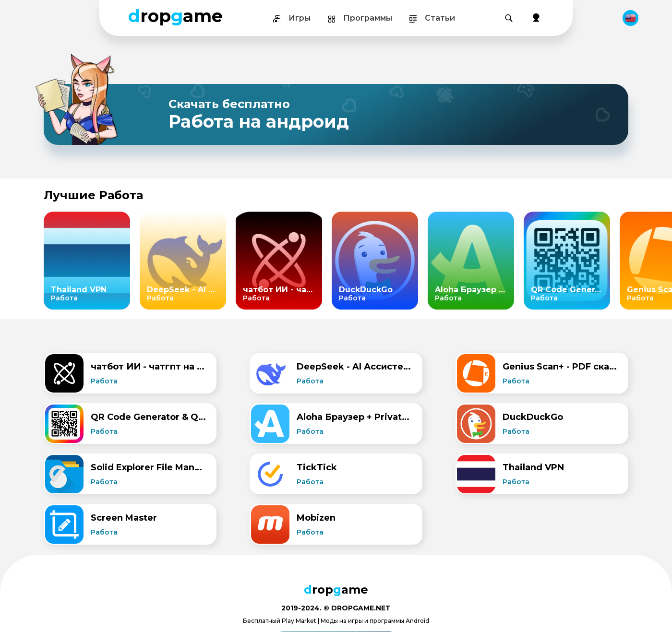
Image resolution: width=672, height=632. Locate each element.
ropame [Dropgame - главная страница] (175, 16)
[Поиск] (509, 18)
